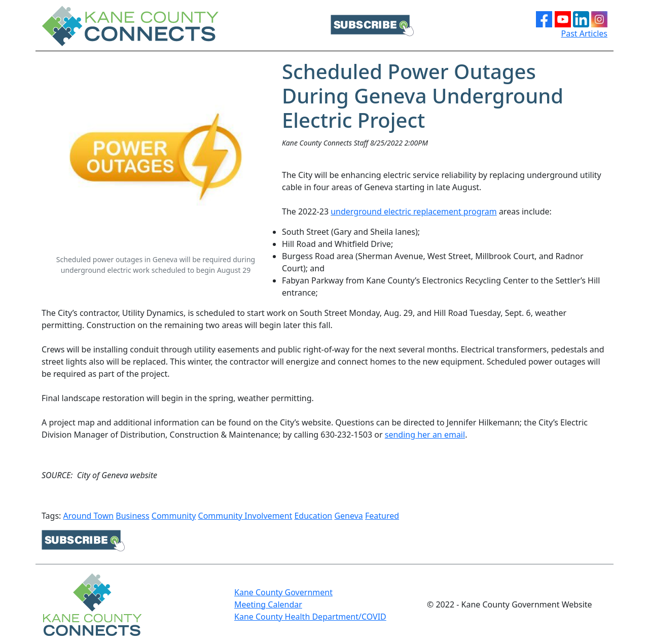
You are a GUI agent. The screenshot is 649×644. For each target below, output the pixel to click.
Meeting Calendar (268, 604)
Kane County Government (283, 592)
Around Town (89, 516)
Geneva (348, 516)
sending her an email (425, 435)
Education (313, 516)
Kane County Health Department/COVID (310, 617)
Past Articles (585, 33)
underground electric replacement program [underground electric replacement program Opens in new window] (414, 211)
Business (132, 516)
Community (174, 516)
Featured (382, 516)
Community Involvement (245, 516)
